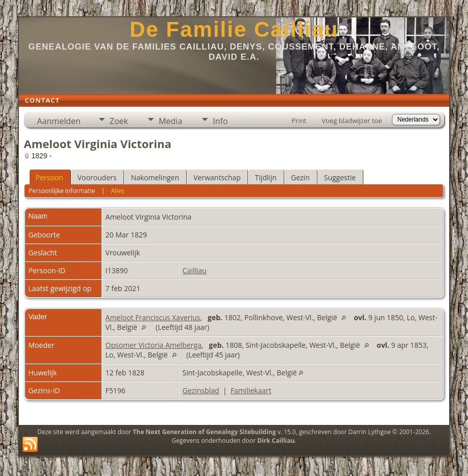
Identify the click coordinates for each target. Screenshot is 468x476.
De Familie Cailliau (234, 29)
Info (220, 121)
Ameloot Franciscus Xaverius (153, 317)
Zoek (119, 121)
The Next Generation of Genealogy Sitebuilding (204, 432)
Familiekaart (251, 390)
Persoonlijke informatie (62, 191)
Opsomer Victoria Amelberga (154, 345)
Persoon (50, 177)
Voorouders (97, 177)
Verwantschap (217, 177)
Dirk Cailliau (276, 441)
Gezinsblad (201, 390)
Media (170, 121)
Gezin (300, 177)
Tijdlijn (266, 177)
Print (299, 121)
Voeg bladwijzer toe (352, 121)
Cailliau (195, 270)
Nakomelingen (155, 177)
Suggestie (340, 177)
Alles (117, 191)
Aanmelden (59, 121)
